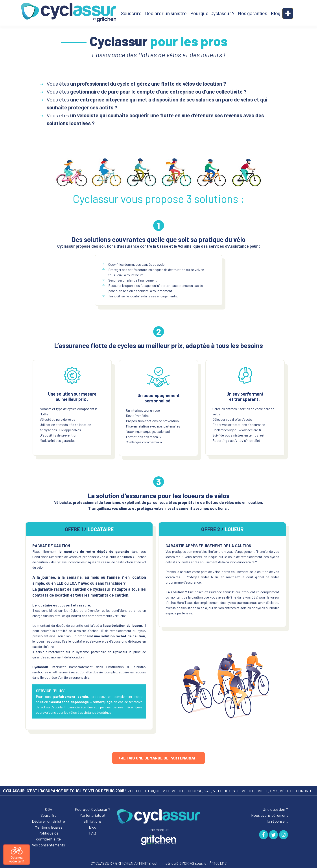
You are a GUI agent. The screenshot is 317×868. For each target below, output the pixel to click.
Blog (276, 13)
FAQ (93, 833)
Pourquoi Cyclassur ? (212, 13)
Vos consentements (48, 845)
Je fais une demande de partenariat (158, 758)
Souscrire (131, 13)
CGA (49, 809)
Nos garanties (253, 13)
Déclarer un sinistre (166, 13)
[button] (288, 13)
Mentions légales (48, 827)
